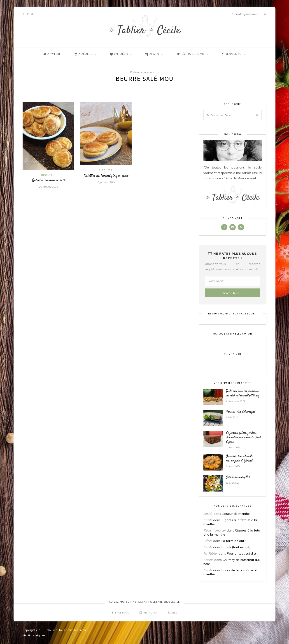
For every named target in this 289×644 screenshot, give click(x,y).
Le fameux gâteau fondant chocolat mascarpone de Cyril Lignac (243, 438)
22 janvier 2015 (48, 187)
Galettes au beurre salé (48, 180)
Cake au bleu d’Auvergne (241, 412)
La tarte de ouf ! (234, 541)
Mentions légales (34, 635)
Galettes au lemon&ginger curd (106, 176)
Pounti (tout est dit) (236, 547)
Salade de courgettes (238, 477)
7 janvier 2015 (106, 182)
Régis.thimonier (215, 530)
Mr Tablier (211, 553)
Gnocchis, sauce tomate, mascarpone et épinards (240, 459)
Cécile (208, 520)
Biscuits (48, 175)
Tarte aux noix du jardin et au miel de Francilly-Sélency (243, 393)
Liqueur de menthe (236, 514)
